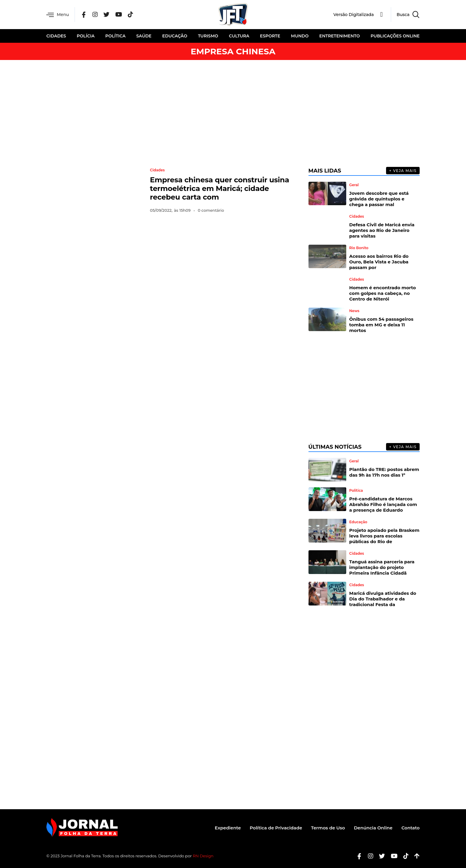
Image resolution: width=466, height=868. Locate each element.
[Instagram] (95, 15)
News (354, 311)
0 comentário (211, 210)
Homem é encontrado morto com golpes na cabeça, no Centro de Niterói (382, 293)
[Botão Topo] (415, 856)
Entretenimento (340, 36)
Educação (175, 36)
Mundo (300, 36)
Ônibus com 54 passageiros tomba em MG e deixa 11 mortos (381, 325)
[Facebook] (84, 15)
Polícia (86, 36)
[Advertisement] (233, 113)
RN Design (203, 856)
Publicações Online (395, 36)
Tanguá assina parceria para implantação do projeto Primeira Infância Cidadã (382, 567)
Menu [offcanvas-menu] (58, 15)
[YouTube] (119, 15)
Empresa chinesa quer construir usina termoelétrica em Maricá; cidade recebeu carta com (220, 188)
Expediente (228, 828)
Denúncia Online (373, 828)
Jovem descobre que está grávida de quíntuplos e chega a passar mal (379, 199)
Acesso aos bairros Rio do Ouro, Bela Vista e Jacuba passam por (379, 262)
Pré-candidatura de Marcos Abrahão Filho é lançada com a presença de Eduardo (383, 504)
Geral (354, 185)
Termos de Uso (328, 828)
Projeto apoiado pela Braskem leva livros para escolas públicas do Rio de (384, 536)
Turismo (208, 36)
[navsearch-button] (405, 15)
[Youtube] (392, 856)
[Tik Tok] (130, 15)
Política (115, 36)
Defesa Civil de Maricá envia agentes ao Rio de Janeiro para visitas (382, 230)
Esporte (270, 36)
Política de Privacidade (276, 828)
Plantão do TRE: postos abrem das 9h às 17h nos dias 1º (384, 472)
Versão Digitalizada (354, 15)
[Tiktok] (404, 856)
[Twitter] (106, 15)
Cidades (56, 36)
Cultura (239, 36)
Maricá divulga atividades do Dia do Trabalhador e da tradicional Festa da (383, 599)
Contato (411, 828)
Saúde (144, 36)
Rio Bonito (359, 248)
